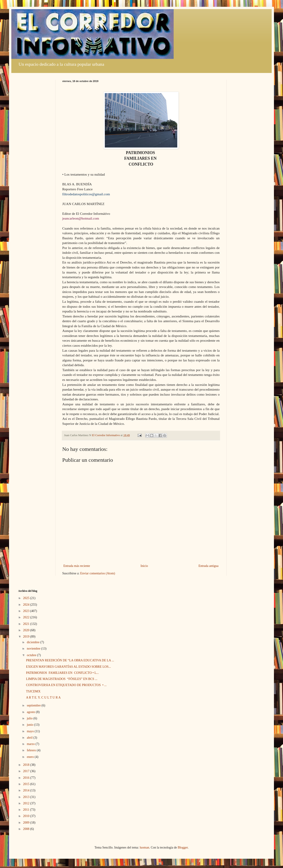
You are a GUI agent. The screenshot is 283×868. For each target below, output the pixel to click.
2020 (27, 630)
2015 (27, 784)
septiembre (34, 705)
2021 (27, 624)
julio (30, 718)
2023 (27, 611)
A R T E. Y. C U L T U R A (43, 698)
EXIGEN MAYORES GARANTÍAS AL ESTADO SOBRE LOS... (68, 667)
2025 (27, 598)
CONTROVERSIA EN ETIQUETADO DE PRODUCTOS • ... (66, 685)
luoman (144, 847)
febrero (32, 750)
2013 (27, 797)
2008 (27, 829)
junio (30, 725)
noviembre (34, 649)
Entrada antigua (209, 566)
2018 (27, 765)
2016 (27, 778)
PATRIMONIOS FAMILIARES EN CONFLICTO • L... (62, 673)
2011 (27, 810)
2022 (27, 617)
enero (31, 757)
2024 (27, 605)
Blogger (183, 847)
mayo (31, 731)
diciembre (33, 642)
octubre (32, 655)
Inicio (144, 566)
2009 (27, 823)
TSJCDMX (33, 691)
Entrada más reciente (77, 566)
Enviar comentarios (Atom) (98, 573)
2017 (27, 771)
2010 (27, 816)
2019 (27, 637)
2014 (27, 790)
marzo (31, 744)
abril (30, 738)
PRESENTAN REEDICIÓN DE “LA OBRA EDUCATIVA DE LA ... (70, 660)
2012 (27, 803)
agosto (31, 712)
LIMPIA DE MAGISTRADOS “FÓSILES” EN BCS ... (62, 679)
